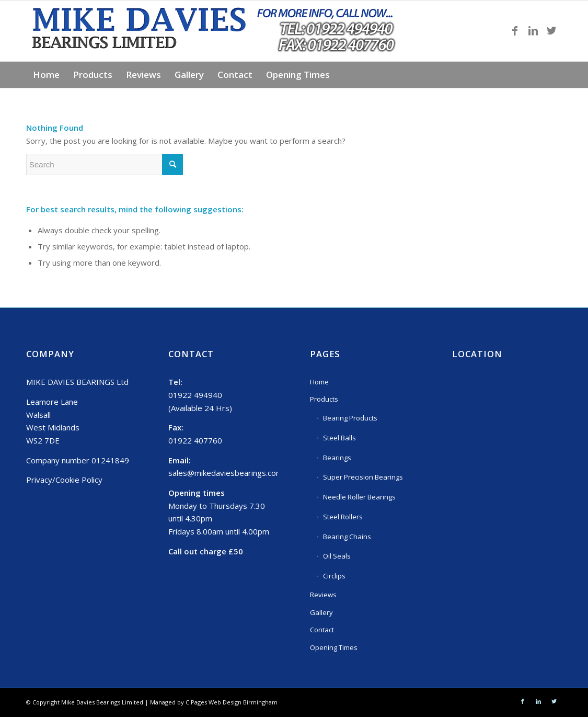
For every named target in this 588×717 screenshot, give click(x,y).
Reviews (323, 595)
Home (319, 382)
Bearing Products (350, 418)
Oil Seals (337, 556)
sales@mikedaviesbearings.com (226, 473)
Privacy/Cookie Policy (64, 480)
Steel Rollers (343, 517)
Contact (322, 630)
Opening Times (334, 647)
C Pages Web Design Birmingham (232, 702)
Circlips (334, 576)
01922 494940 (195, 395)
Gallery (321, 612)
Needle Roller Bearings (359, 497)
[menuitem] (46, 75)
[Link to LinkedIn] (533, 31)
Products (324, 399)
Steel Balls (339, 438)
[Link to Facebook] (515, 31)
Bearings (337, 458)
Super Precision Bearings (363, 477)
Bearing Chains (347, 537)
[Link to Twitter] (551, 31)
